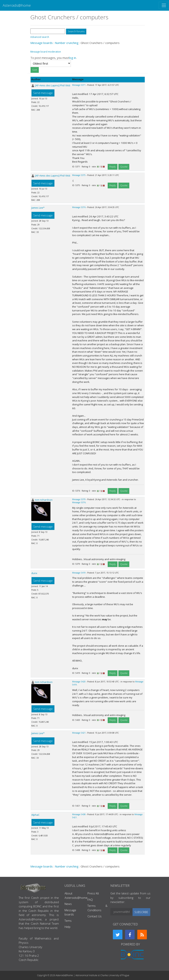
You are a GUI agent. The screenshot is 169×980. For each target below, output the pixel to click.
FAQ (90, 900)
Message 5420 (79, 682)
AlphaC (35, 815)
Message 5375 (79, 175)
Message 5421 (79, 733)
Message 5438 (79, 814)
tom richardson (44, 500)
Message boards (42, 43)
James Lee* (38, 208)
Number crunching (67, 43)
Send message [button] (43, 93)
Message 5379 (79, 499)
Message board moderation (46, 52)
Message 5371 (79, 85)
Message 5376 (79, 207)
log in (73, 58)
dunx (34, 573)
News (68, 904)
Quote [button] (124, 167)
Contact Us (95, 916)
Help (68, 927)
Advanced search (40, 37)
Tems (68, 921)
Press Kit (93, 893)
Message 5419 (79, 573)
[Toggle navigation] (164, 5)
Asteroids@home (17, 5)
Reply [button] (113, 167)
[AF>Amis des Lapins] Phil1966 (53, 85)
